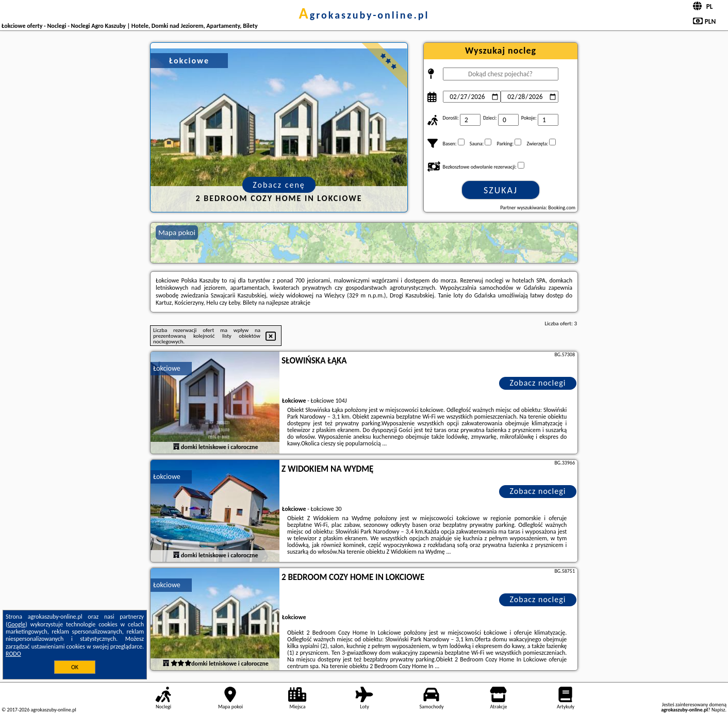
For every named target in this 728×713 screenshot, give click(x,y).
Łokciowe (167, 368)
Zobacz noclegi (538, 383)
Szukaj (501, 190)
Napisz (718, 710)
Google (17, 624)
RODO (13, 654)
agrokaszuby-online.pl (364, 15)
